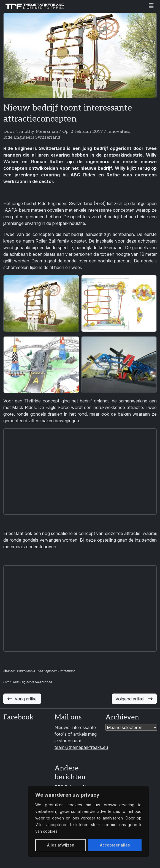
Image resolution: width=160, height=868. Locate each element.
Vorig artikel (22, 699)
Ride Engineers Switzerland (32, 137)
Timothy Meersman (37, 132)
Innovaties (118, 132)
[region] (88, 821)
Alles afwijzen (61, 845)
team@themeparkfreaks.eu (81, 747)
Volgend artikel (134, 699)
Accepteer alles (115, 845)
